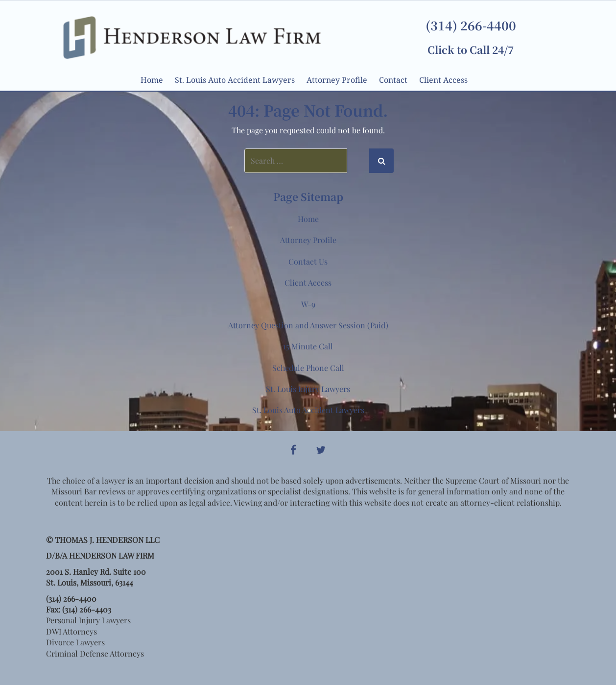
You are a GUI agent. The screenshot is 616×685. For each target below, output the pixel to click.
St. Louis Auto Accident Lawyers (235, 80)
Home (152, 80)
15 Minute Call (308, 346)
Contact (393, 80)
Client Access (443, 80)
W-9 (308, 304)
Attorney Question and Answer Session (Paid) (308, 325)
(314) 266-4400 (471, 25)
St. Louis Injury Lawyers (308, 389)
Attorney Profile (337, 80)
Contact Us (308, 261)
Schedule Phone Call (308, 368)
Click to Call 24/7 (471, 49)
